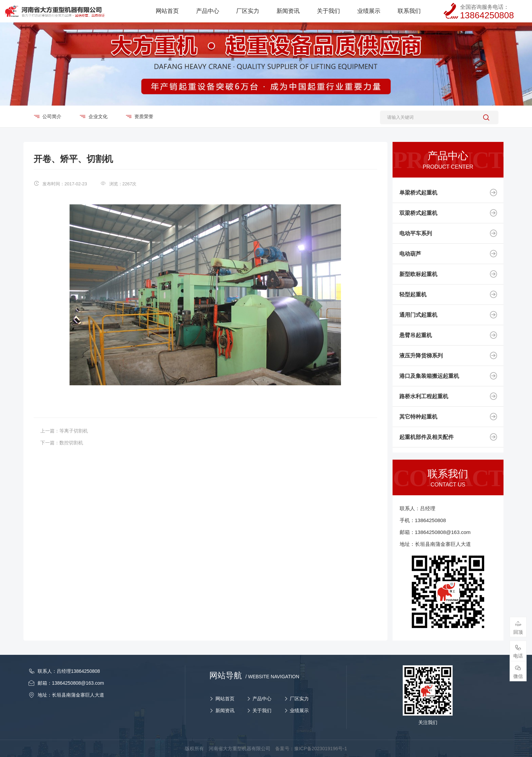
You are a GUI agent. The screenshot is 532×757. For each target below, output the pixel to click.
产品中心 (262, 699)
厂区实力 (299, 699)
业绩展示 (299, 710)
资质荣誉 (144, 116)
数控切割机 (71, 443)
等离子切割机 (74, 431)
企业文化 (98, 116)
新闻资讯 (225, 710)
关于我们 (262, 710)
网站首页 (225, 699)
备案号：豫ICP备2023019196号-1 (311, 749)
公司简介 (52, 116)
